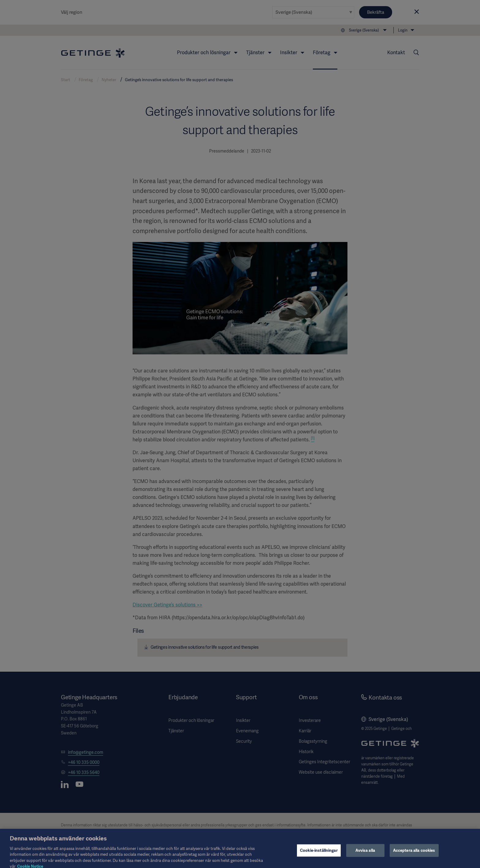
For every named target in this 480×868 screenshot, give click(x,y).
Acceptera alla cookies (414, 855)
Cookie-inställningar (319, 855)
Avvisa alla (365, 855)
